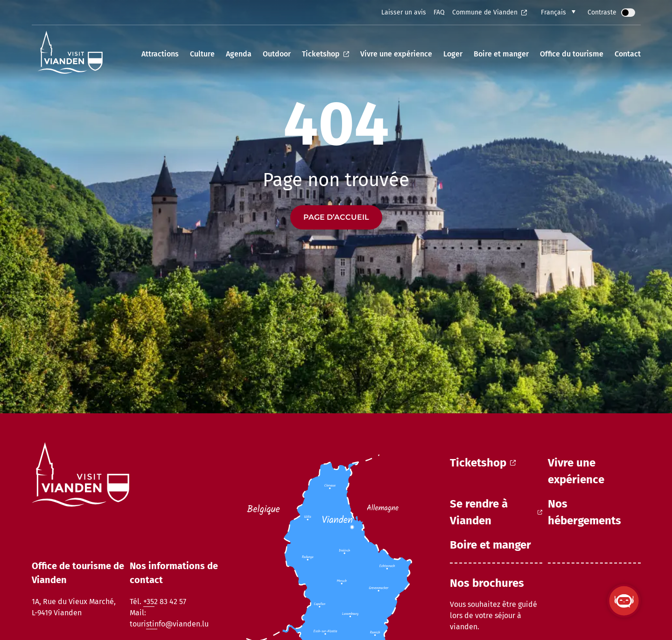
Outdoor (277, 54)
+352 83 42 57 (165, 602)
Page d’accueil (336, 217)
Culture (202, 54)
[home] (70, 54)
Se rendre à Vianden (496, 512)
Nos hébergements (584, 512)
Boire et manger (501, 54)
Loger (453, 54)
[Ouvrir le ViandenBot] (624, 601)
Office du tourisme (572, 54)
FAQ (439, 12)
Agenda (239, 54)
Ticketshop (325, 54)
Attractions (160, 54)
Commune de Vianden (490, 12)
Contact (628, 54)
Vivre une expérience (396, 54)
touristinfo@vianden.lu (169, 624)
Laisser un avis (404, 12)
